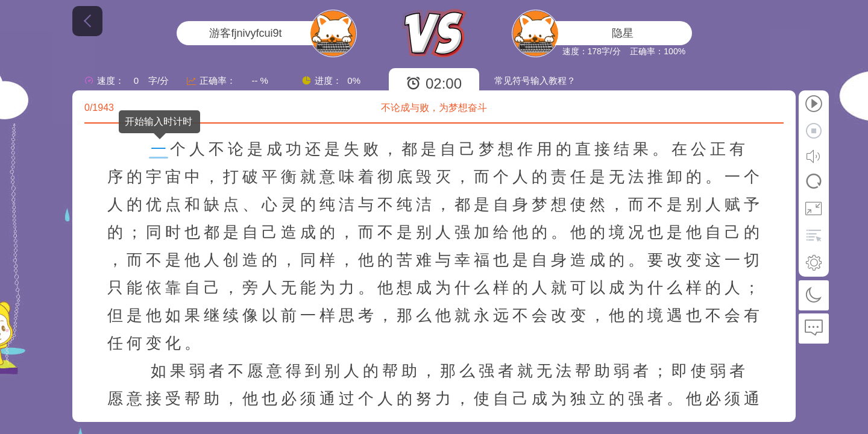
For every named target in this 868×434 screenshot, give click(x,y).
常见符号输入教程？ (535, 80)
